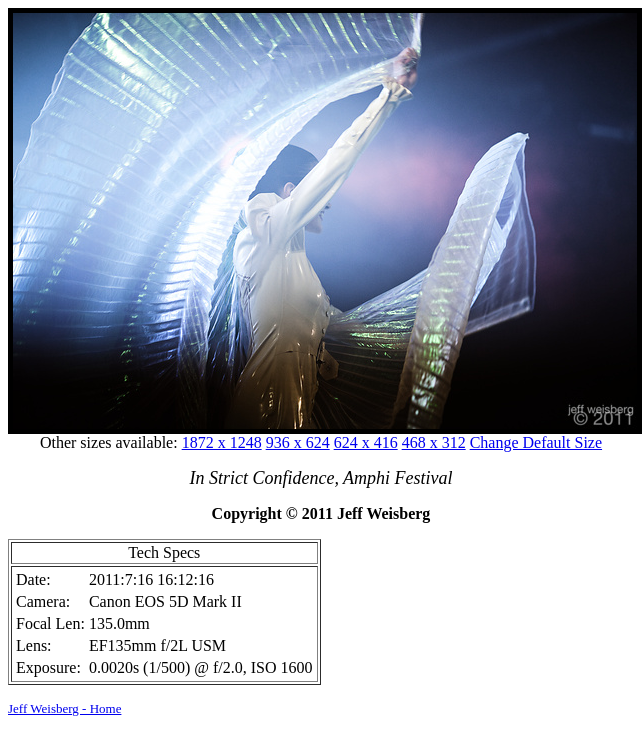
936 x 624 (298, 442)
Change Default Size (536, 442)
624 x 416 (366, 442)
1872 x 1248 (222, 442)
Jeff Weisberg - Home (64, 708)
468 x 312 (434, 442)
